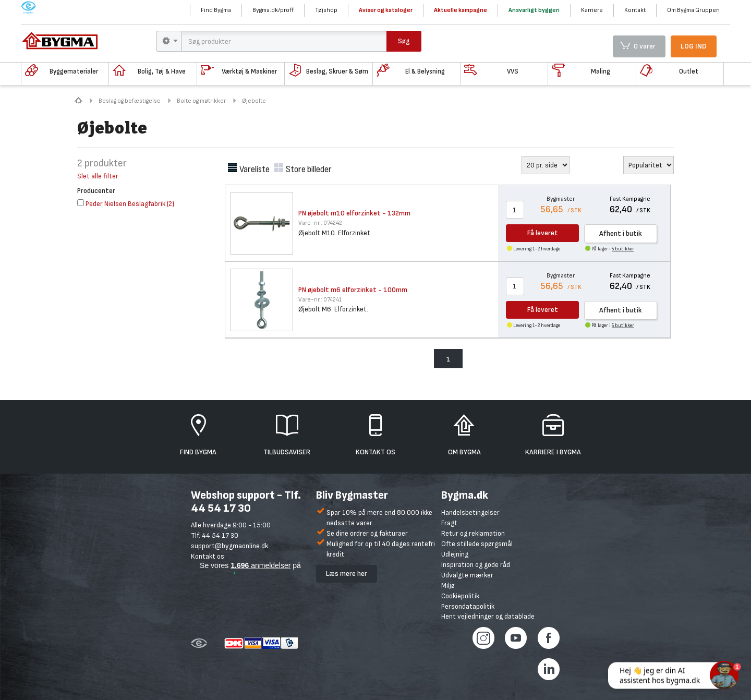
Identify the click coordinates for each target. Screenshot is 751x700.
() (126, 204)
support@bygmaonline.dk (229, 546)
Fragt (449, 523)
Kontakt (635, 10)
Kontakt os (208, 556)
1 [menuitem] (449, 359)
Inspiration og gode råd (476, 565)
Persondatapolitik (468, 606)
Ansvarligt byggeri (534, 10)
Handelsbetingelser (470, 512)
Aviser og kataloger (386, 10)
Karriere (592, 10)
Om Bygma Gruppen (693, 10)
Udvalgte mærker (467, 575)
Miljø (448, 586)
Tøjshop (326, 10)
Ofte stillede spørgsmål (477, 544)
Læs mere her (347, 574)
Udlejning (455, 554)
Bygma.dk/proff (273, 10)
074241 (320, 300)
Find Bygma (216, 10)
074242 (320, 223)
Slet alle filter (98, 176)
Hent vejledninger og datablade (488, 616)
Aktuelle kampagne (461, 10)
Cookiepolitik (460, 596)
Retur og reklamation (473, 533)
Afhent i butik (621, 233)
